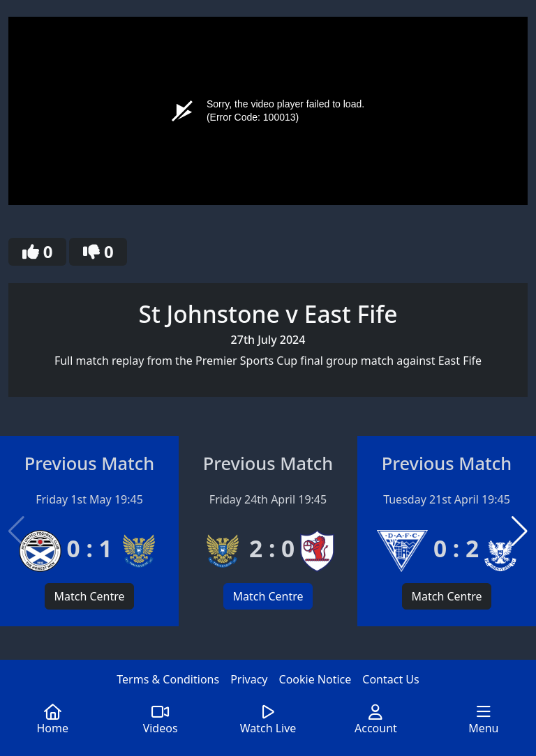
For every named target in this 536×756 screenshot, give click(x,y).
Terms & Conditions (168, 679)
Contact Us (390, 679)
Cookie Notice (315, 679)
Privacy (249, 679)
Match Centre (89, 596)
